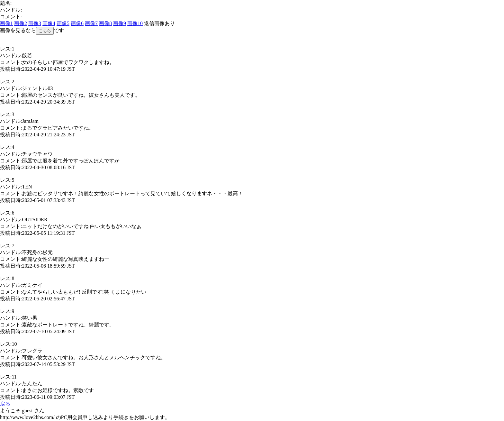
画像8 (105, 23)
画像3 (35, 23)
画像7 (91, 23)
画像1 (6, 23)
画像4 (49, 23)
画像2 (21, 23)
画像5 (63, 23)
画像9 (120, 23)
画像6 (77, 23)
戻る (5, 404)
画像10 (135, 23)
